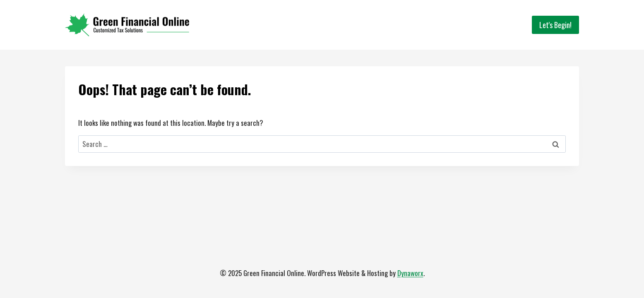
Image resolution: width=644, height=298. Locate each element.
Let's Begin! (555, 25)
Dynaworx (410, 273)
